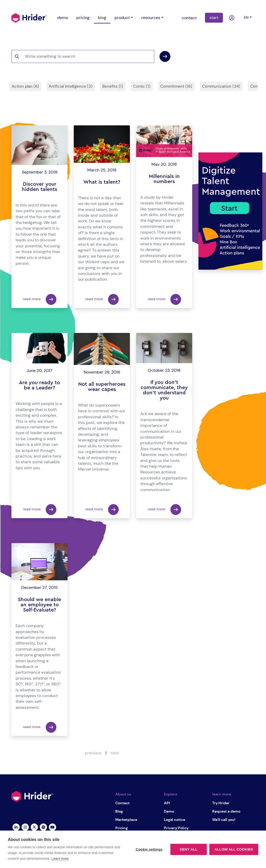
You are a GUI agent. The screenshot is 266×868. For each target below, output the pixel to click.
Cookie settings (149, 849)
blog (102, 18)
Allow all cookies (234, 849)
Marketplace (126, 820)
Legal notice (175, 820)
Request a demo (226, 811)
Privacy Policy (176, 828)
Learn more (60, 859)
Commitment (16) (176, 86)
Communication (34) (221, 86)
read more (40, 299)
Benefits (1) (113, 86)
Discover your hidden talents (39, 187)
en (246, 17)
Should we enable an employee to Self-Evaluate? (39, 605)
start (214, 18)
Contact (122, 803)
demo (63, 18)
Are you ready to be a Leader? (39, 385)
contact (189, 18)
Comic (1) (142, 86)
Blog (119, 811)
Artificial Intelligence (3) (71, 86)
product (122, 18)
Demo (169, 811)
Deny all (189, 849)
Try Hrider (221, 803)
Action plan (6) (25, 86)
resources (151, 18)
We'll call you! (224, 820)
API (167, 803)
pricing (83, 18)
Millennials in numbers (164, 179)
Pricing (122, 828)
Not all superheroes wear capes (102, 387)
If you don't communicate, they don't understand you (164, 390)
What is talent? (102, 182)
